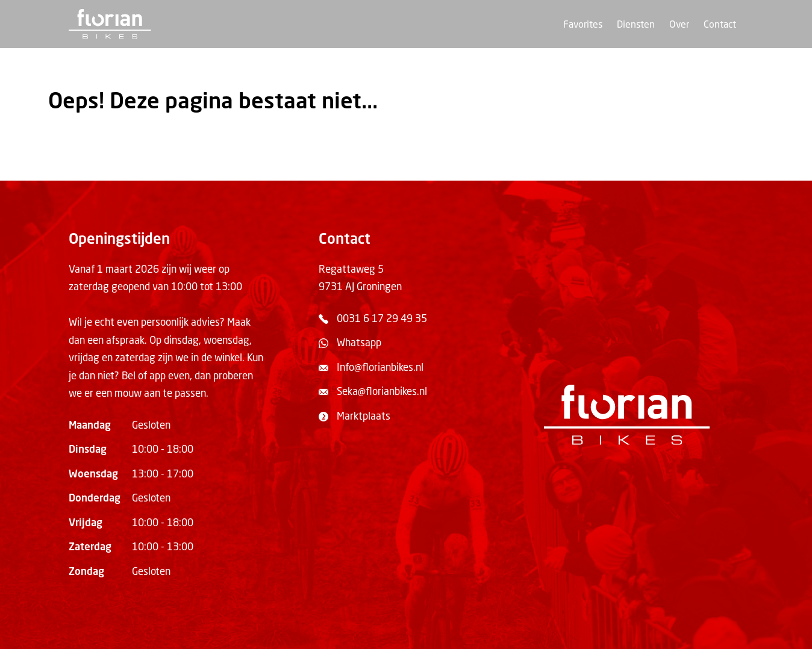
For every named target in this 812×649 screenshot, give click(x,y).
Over (679, 25)
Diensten (636, 25)
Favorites (583, 25)
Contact (720, 25)
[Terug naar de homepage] (110, 24)
